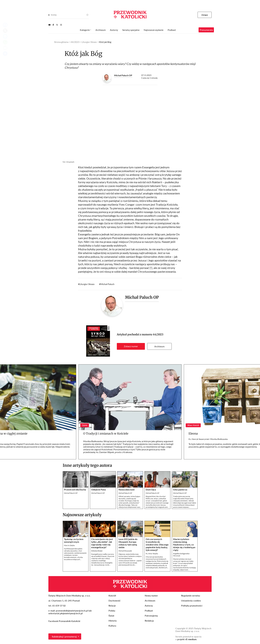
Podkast (172, 30)
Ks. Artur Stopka (152, 554)
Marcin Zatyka (69, 545)
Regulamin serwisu (191, 596)
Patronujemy (151, 616)
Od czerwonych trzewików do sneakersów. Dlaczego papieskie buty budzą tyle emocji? (157, 544)
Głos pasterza (180, 489)
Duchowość (115, 601)
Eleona (193, 433)
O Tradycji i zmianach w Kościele (106, 433)
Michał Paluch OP (123, 75)
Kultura (112, 626)
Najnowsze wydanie (154, 30)
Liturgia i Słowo (87, 284)
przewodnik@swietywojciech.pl (72, 611)
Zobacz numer (131, 346)
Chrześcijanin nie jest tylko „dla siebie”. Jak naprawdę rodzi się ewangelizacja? (102, 543)
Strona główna (61, 42)
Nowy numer (151, 596)
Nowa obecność (127, 489)
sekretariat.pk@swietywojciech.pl (66, 613)
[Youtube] (49, 25)
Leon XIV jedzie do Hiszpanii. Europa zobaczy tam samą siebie (128, 543)
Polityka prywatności (192, 606)
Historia (113, 621)
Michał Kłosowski (125, 551)
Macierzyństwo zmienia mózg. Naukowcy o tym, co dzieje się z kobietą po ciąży (184, 544)
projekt (187, 639)
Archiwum (159, 346)
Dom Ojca (151, 489)
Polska (112, 611)
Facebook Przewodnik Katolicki (65, 621)
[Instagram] (61, 25)
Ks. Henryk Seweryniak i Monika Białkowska (208, 439)
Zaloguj (205, 15)
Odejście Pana (98, 489)
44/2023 (158, 334)
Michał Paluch (107, 284)
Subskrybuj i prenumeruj (64, 636)
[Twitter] (57, 25)
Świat (111, 616)
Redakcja (149, 621)
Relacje (112, 606)
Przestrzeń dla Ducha (75, 489)
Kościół (112, 596)
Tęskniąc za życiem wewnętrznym (74, 540)
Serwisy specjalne (131, 30)
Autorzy (114, 30)
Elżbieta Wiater (97, 551)
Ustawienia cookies (191, 601)
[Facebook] (53, 25)
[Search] (49, 15)
